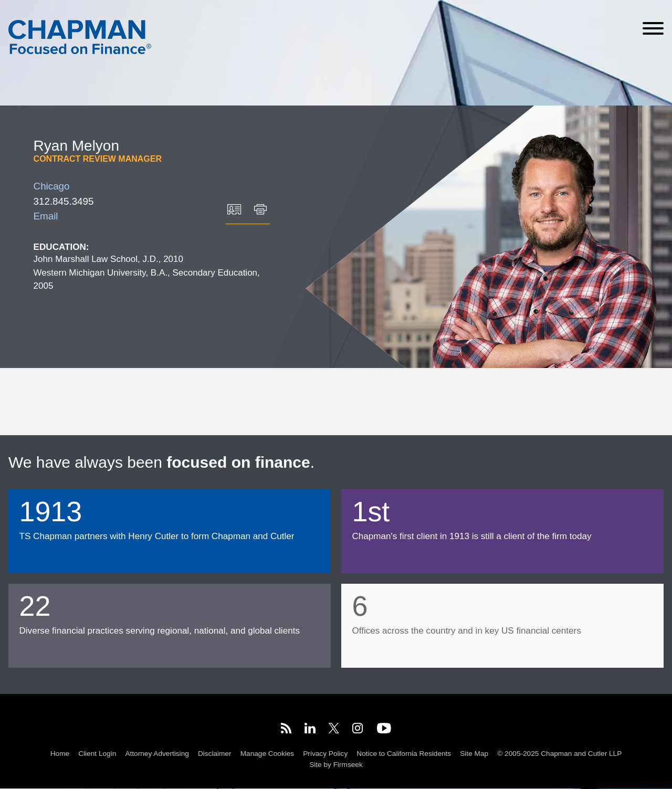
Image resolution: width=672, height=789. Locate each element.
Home (60, 754)
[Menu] (653, 28)
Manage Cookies (267, 754)
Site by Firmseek (336, 765)
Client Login (97, 754)
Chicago (52, 186)
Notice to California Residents (404, 754)
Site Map (474, 754)
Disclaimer (215, 754)
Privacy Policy (325, 754)
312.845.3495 (64, 201)
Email (46, 216)
